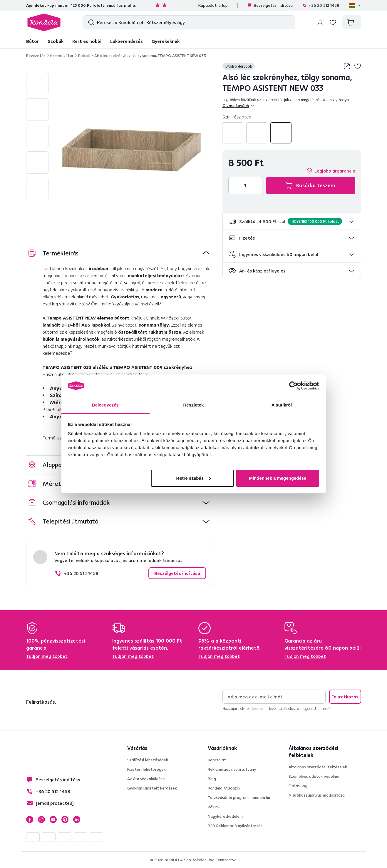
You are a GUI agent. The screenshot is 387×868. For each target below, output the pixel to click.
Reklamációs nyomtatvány (232, 769)
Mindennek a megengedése (278, 478)
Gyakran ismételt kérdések (152, 788)
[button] (292, 221)
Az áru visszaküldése (146, 779)
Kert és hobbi (87, 41)
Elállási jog (298, 786)
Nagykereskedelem (225, 816)
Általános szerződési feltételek (318, 767)
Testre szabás (193, 478)
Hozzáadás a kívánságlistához (358, 66)
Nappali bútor (62, 56)
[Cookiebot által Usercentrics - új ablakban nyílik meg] (293, 386)
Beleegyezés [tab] (105, 405)
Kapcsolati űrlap (213, 5)
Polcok (84, 56)
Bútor (33, 41)
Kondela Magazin (224, 788)
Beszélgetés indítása (270, 5)
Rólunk (214, 807)
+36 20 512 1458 (321, 5)
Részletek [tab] (193, 405)
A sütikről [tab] (282, 405)
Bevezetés (36, 56)
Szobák (56, 41)
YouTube (53, 820)
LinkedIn (77, 820)
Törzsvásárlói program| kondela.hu (239, 797)
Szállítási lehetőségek (148, 760)
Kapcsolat (217, 760)
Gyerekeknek (166, 41)
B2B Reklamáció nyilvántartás (235, 826)
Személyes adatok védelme (314, 776)
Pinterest (65, 820)
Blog (212, 779)
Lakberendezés (127, 41)
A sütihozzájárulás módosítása (317, 795)
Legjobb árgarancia (335, 171)
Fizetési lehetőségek (146, 769)
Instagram (41, 820)
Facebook (30, 820)
